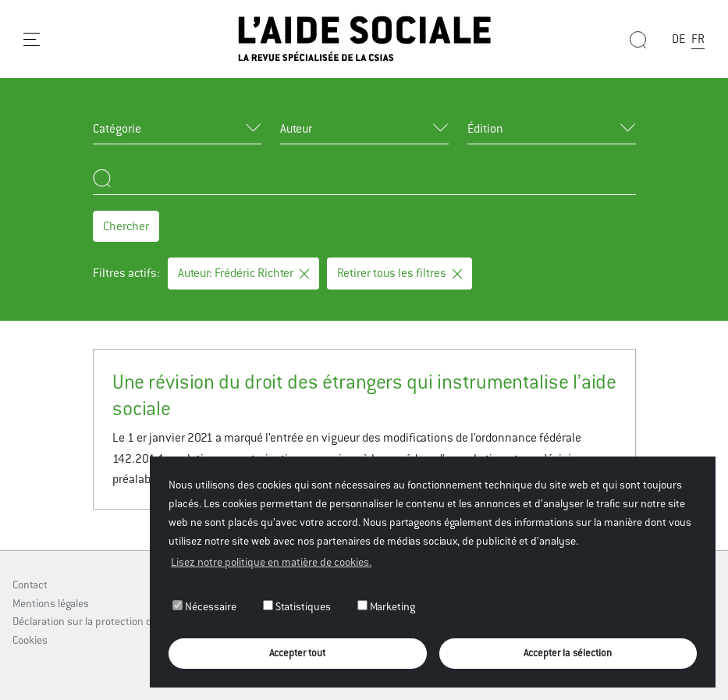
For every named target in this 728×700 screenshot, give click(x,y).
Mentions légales (51, 603)
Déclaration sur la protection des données (109, 621)
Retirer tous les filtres (400, 273)
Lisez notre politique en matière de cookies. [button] (271, 562)
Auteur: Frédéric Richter (243, 273)
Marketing (386, 606)
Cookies (30, 640)
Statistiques (297, 606)
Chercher (126, 226)
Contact (30, 585)
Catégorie (117, 128)
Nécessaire (204, 606)
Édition (485, 128)
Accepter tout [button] (297, 653)
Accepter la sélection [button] (568, 653)
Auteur (296, 128)
